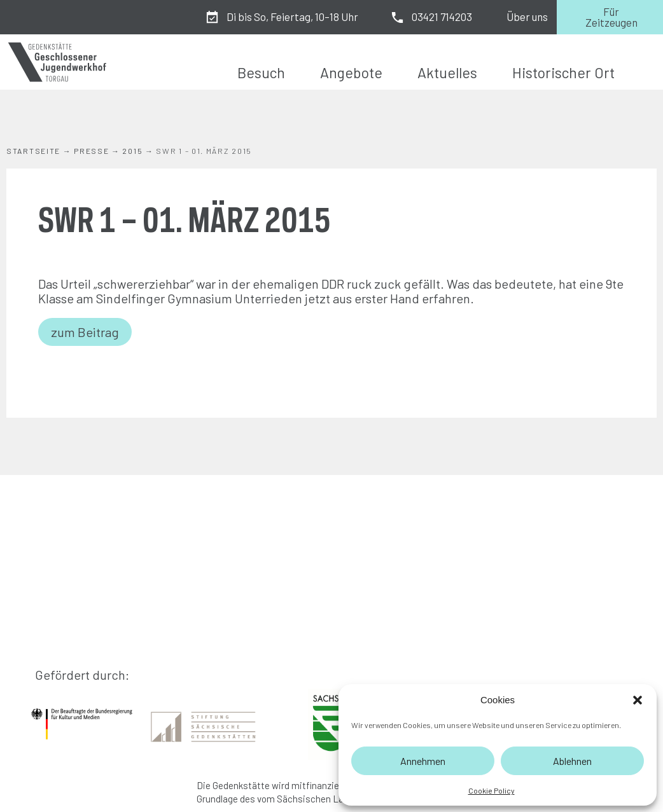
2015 (132, 151)
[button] (638, 700)
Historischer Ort (563, 72)
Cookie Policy (492, 790)
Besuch (261, 72)
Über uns (527, 17)
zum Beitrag (85, 332)
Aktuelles (447, 72)
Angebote (351, 72)
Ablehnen (572, 761)
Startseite (33, 151)
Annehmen (423, 761)
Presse (91, 151)
